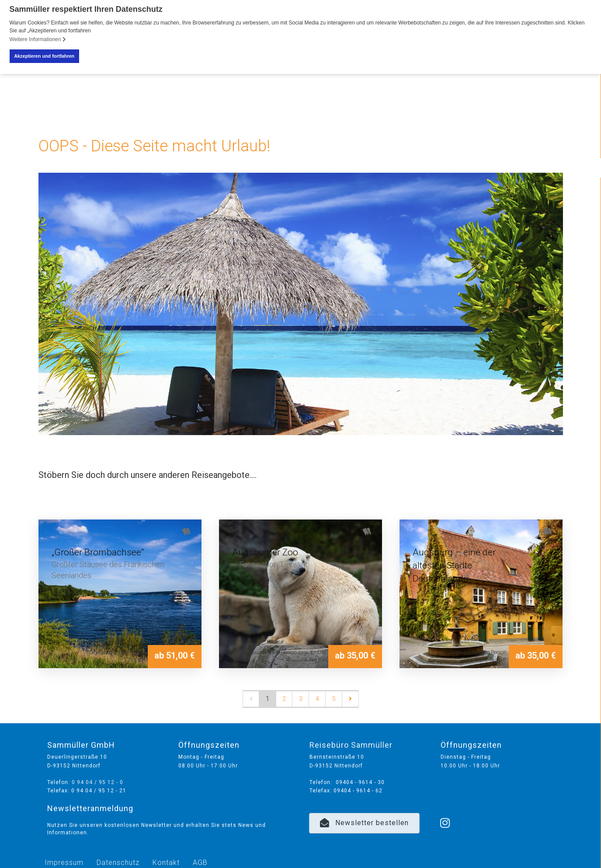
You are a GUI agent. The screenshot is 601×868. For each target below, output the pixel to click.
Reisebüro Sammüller (351, 744)
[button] (364, 823)
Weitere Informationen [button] (38, 39)
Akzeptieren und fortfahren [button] (44, 56)
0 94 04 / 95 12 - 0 (97, 782)
